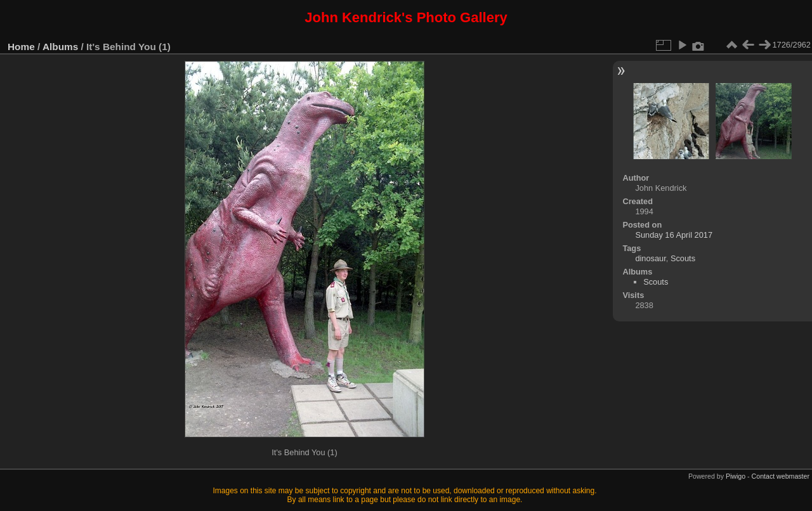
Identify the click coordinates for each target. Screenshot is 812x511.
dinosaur (650, 258)
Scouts (683, 258)
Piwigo (736, 476)
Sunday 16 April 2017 (674, 235)
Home (21, 47)
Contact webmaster (781, 476)
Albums (60, 47)
